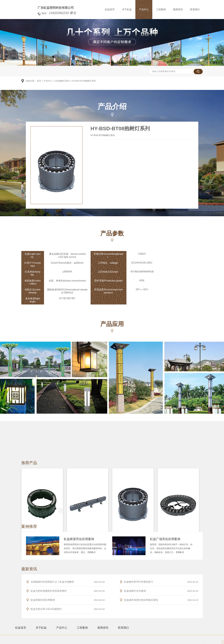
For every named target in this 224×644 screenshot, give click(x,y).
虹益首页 (112, 9)
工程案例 (163, 9)
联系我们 (197, 9)
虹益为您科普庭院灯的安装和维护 (49, 591)
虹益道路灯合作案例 (135, 591)
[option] (112, 65)
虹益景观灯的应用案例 (43, 600)
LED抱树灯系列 (62, 81)
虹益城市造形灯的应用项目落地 (141, 600)
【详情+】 (92, 552)
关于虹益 (129, 9)
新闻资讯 (180, 9)
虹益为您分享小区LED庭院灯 (46, 609)
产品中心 (146, 9)
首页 (39, 81)
